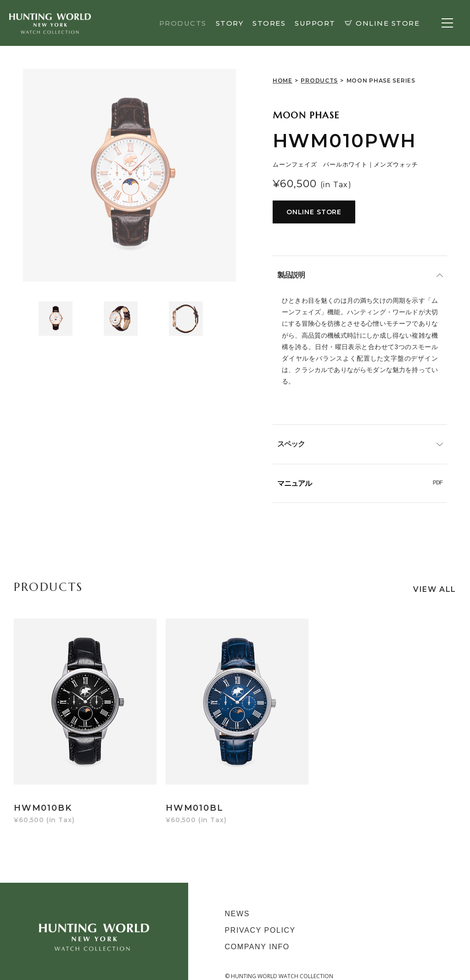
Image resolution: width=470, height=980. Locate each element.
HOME (283, 81)
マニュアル (360, 483)
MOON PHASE (306, 115)
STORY (230, 23)
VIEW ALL (435, 590)
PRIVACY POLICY (260, 917)
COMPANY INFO (257, 934)
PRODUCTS (183, 23)
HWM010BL (190, 795)
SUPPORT (315, 23)
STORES (269, 23)
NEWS (237, 901)
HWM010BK (43, 795)
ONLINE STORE (382, 23)
